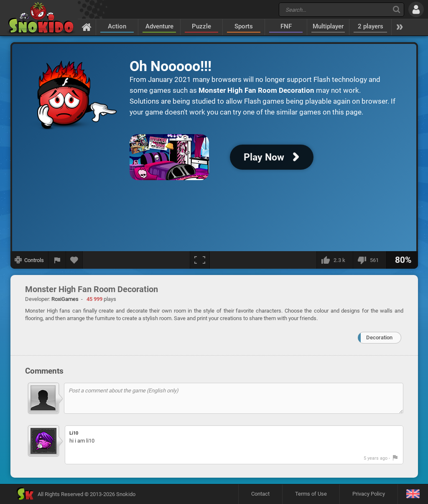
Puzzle (201, 26)
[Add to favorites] (74, 260)
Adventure (159, 26)
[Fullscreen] (200, 260)
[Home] (87, 27)
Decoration (379, 337)
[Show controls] (29, 260)
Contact (260, 494)
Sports (244, 26)
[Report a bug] (57, 260)
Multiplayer (328, 26)
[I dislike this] (369, 260)
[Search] (396, 9)
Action (117, 26)
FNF (286, 26)
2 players (371, 26)
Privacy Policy (369, 494)
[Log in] (416, 9)
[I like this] (335, 260)
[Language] (413, 494)
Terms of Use (311, 494)
